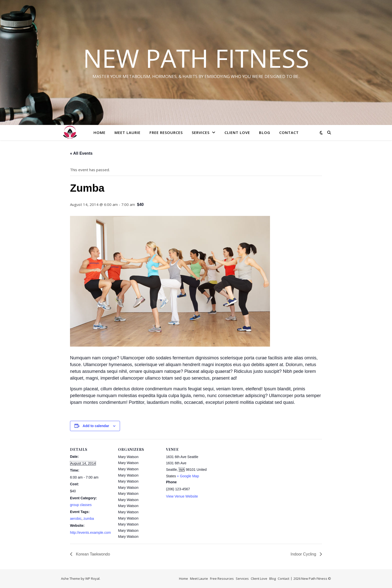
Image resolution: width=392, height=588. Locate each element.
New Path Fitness (196, 58)
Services (201, 132)
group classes (81, 505)
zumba (89, 519)
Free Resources (166, 132)
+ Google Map (188, 476)
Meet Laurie (127, 132)
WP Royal (92, 579)
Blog (265, 132)
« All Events (81, 153)
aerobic (76, 519)
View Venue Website (182, 496)
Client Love (237, 132)
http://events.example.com (90, 533)
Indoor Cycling (304, 554)
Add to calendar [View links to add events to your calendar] (96, 426)
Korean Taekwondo (92, 554)
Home (99, 132)
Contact (289, 132)
